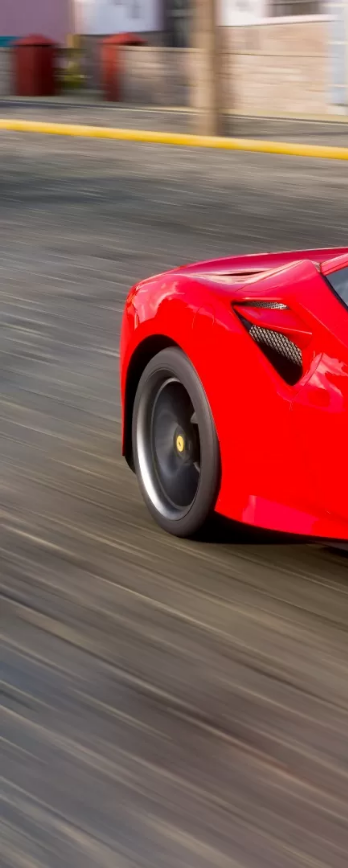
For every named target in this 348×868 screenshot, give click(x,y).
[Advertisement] (130, 103)
